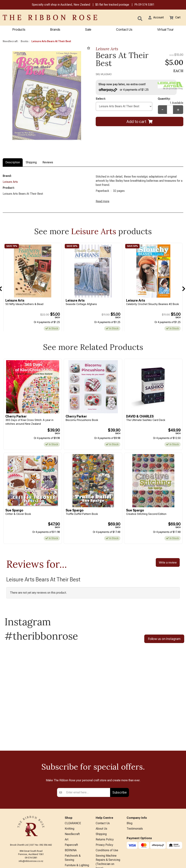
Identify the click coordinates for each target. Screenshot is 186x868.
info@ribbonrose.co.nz (31, 820)
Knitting (70, 788)
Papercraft (71, 806)
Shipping (31, 163)
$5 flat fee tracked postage (112, 5)
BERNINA (71, 812)
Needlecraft (10, 42)
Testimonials (135, 788)
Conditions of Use (107, 812)
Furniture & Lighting (77, 829)
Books (25, 42)
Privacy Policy (104, 806)
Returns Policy (105, 800)
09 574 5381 (146, 5)
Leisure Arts (107, 49)
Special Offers (74, 852)
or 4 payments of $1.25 (125, 90)
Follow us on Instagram (164, 643)
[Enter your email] (87, 751)
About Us (101, 788)
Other (68, 840)
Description (13, 163)
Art (67, 800)
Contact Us (124, 30)
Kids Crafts (72, 834)
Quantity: (171, 100)
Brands (55, 30)
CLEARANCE (73, 782)
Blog (130, 782)
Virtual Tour (165, 30)
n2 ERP (180, 862)
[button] (154, 18)
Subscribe (120, 751)
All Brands (71, 846)
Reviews (48, 163)
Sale (88, 30)
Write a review (168, 566)
